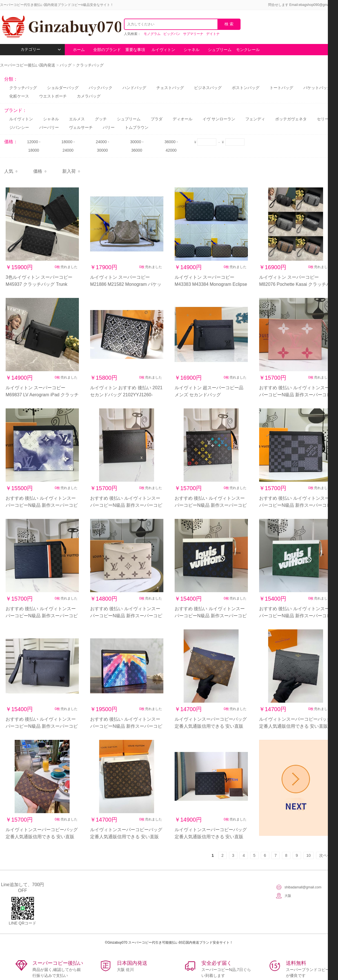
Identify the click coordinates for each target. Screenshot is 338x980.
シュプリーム (220, 50)
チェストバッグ (170, 88)
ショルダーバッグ (63, 88)
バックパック (101, 88)
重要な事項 (135, 50)
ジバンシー (19, 127)
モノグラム (152, 34)
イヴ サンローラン (219, 119)
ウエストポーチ (53, 96)
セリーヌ (325, 119)
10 (309, 855)
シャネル (192, 50)
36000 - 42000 (171, 146)
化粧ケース (19, 96)
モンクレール (248, 50)
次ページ (327, 855)
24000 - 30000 (102, 146)
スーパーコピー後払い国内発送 (28, 65)
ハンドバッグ (134, 88)
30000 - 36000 (137, 146)
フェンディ (255, 119)
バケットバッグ (317, 88)
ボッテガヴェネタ (291, 119)
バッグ (66, 65)
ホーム (79, 50)
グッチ (101, 119)
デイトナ (213, 34)
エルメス (77, 119)
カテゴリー (41, 49)
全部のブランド (107, 50)
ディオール (183, 119)
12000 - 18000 (34, 146)
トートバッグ (281, 88)
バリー (109, 127)
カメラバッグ (89, 96)
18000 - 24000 (68, 146)
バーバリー (49, 127)
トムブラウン (137, 127)
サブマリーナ (193, 34)
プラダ (157, 119)
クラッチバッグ (90, 65)
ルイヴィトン (163, 50)
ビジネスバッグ (208, 88)
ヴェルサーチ (81, 127)
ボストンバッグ (246, 88)
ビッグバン (172, 34)
